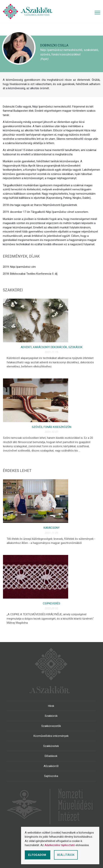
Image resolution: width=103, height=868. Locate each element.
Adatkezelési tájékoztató (60, 845)
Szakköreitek (51, 746)
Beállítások (66, 855)
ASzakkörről (51, 766)
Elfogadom (38, 855)
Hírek (51, 706)
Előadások (51, 756)
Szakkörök (51, 716)
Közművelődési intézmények (51, 736)
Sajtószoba (51, 776)
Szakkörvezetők (51, 726)
